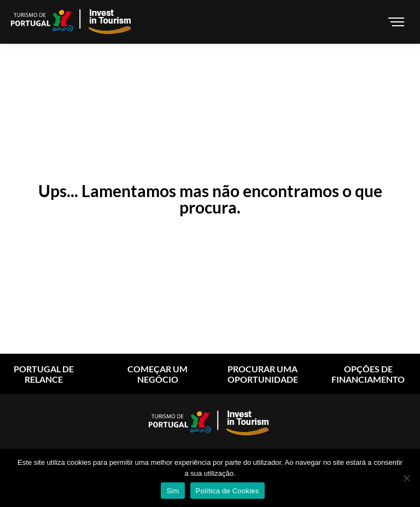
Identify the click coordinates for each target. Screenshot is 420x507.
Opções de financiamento (368, 374)
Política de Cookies (227, 491)
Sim (173, 491)
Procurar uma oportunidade (263, 374)
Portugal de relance (44, 374)
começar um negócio (157, 374)
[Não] (406, 478)
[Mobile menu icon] (398, 22)
